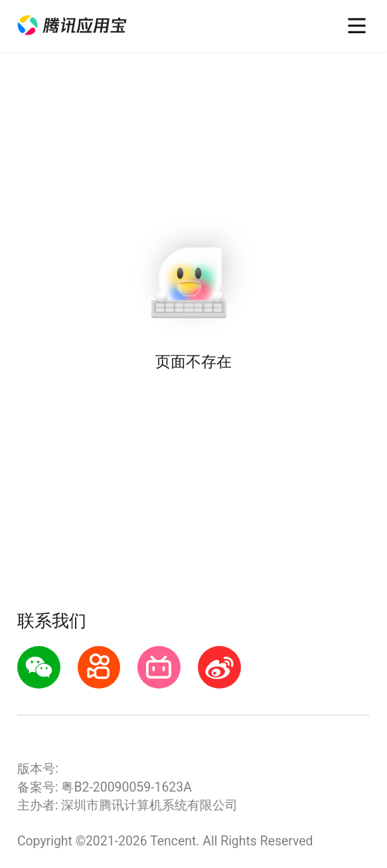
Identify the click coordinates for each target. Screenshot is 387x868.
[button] (72, 26)
